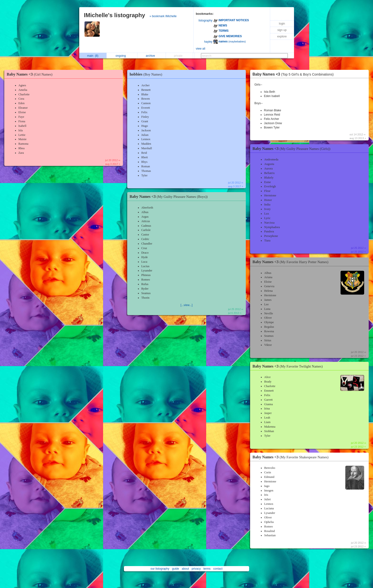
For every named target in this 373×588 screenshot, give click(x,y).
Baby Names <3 (31, 74)
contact (218, 569)
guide (176, 569)
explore (282, 36)
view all (201, 49)
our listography (160, 569)
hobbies (147, 74)
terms (207, 569)
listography (205, 20)
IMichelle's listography (115, 15)
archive (152, 56)
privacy (196, 569)
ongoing (122, 56)
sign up (282, 30)
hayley (208, 42)
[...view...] (186, 305)
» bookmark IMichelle (163, 16)
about (185, 569)
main (93, 56)
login (282, 24)
